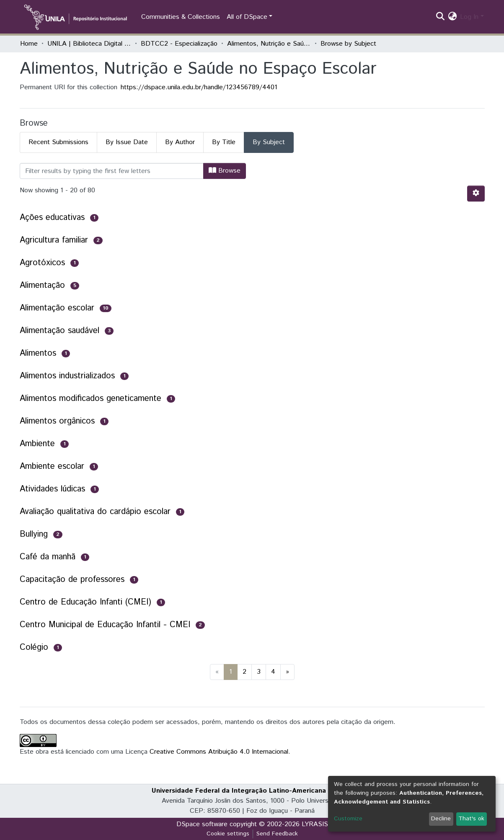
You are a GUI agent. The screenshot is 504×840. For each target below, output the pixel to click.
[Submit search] (440, 17)
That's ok (471, 819)
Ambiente (37, 444)
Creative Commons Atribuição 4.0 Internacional (219, 752)
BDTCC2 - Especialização (179, 44)
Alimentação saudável (59, 331)
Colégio (34, 647)
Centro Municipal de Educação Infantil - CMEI (105, 625)
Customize (348, 819)
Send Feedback (277, 834)
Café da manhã (48, 557)
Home (29, 44)
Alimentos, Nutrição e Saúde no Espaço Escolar (269, 44)
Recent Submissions (58, 142)
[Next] (287, 672)
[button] (452, 17)
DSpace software (202, 824)
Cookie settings (228, 834)
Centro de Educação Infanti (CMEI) (85, 602)
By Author (180, 142)
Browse (225, 171)
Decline (441, 819)
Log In (469, 17)
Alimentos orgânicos (57, 421)
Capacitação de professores (72, 580)
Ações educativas (52, 218)
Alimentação (42, 286)
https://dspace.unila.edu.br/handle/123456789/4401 (199, 87)
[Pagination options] (476, 194)
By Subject (269, 142)
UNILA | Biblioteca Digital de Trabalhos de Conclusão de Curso (89, 44)
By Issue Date (127, 142)
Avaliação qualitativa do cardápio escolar (95, 512)
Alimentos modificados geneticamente (90, 399)
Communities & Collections (181, 17)
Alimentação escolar (57, 308)
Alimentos (38, 353)
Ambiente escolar (52, 467)
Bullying (34, 534)
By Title (224, 142)
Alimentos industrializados (67, 376)
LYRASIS (315, 824)
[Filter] (112, 171)
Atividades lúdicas (52, 489)
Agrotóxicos (42, 263)
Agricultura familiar (54, 240)
